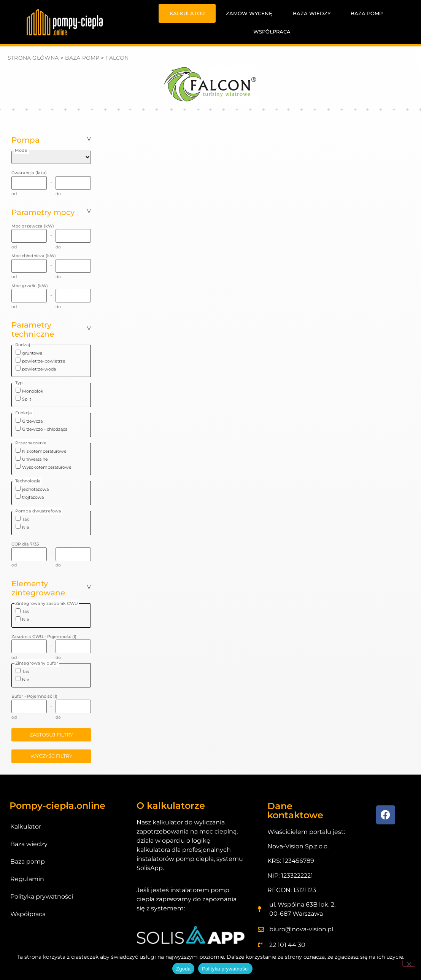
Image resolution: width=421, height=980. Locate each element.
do (58, 194)
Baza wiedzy (312, 13)
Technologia (28, 481)
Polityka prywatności (42, 896)
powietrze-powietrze (44, 361)
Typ (19, 383)
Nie (26, 527)
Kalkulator (187, 13)
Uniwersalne (35, 459)
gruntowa (32, 353)
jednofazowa (35, 489)
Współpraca (272, 32)
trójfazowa (33, 497)
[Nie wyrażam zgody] (409, 963)
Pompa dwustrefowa (38, 511)
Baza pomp (367, 13)
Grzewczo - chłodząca (45, 429)
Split (27, 399)
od (14, 194)
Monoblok (33, 391)
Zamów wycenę (249, 13)
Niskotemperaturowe (44, 451)
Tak (26, 519)
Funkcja (24, 413)
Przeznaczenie (31, 443)
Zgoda (183, 969)
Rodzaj (23, 345)
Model (22, 150)
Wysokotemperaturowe (47, 467)
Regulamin (27, 879)
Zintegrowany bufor (37, 663)
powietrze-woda (39, 369)
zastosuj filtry (51, 735)
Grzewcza (32, 421)
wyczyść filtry (51, 756)
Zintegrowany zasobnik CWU (47, 603)
